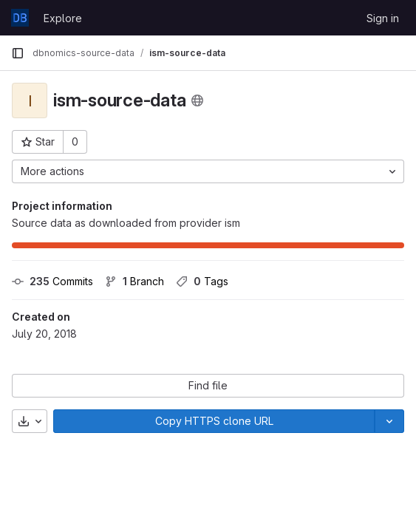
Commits (52, 281)
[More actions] (208, 171)
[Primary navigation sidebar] (18, 53)
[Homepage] (20, 18)
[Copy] (214, 421)
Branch (134, 281)
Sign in (383, 18)
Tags (202, 281)
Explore (63, 18)
